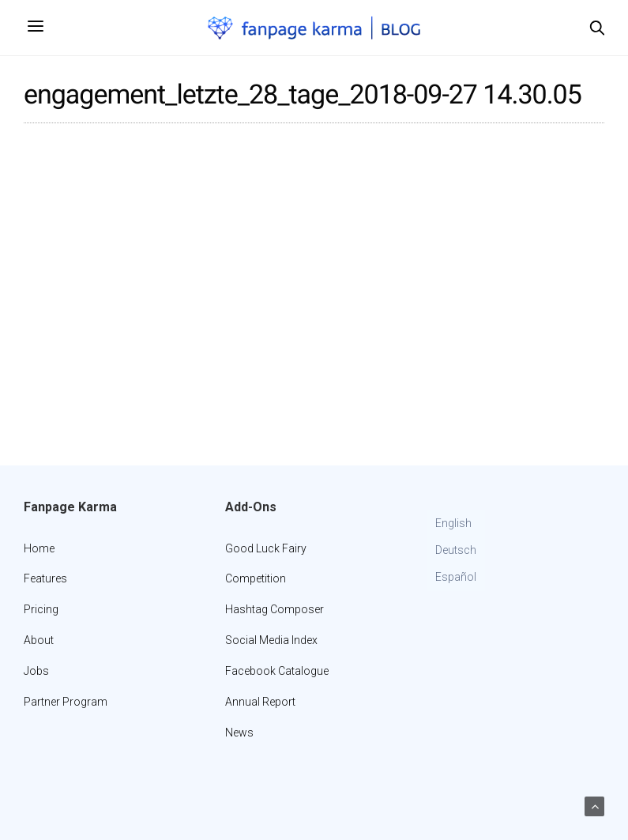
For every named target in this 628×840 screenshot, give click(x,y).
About (39, 640)
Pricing (41, 609)
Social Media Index (271, 640)
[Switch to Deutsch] (456, 551)
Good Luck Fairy (266, 548)
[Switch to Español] (456, 578)
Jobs (36, 671)
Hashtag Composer (275, 609)
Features (45, 578)
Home (39, 548)
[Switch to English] (456, 524)
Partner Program (66, 702)
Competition (256, 578)
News (239, 733)
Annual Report (260, 702)
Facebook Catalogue (277, 671)
